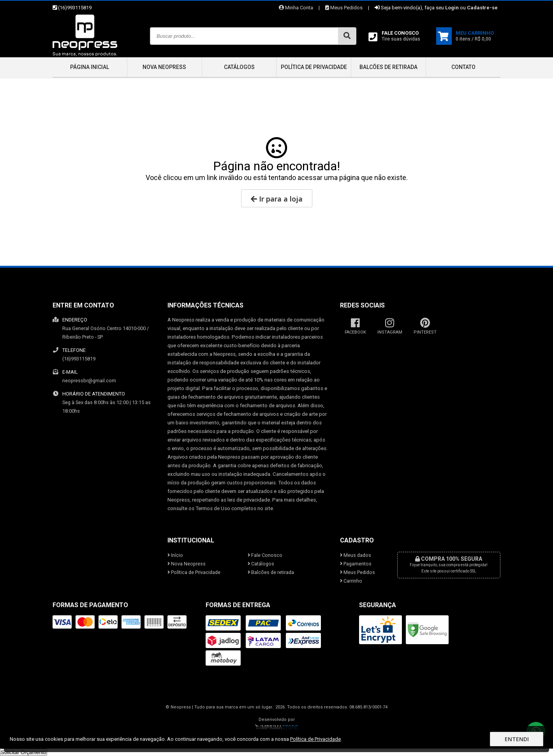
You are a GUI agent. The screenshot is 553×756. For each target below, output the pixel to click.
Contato (463, 67)
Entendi (517, 739)
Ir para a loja (277, 199)
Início (175, 555)
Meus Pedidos (344, 8)
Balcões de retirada (388, 67)
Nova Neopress (164, 67)
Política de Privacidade (314, 67)
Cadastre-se (482, 8)
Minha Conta (296, 8)
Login (452, 8)
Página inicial (90, 67)
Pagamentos (356, 564)
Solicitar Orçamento (24, 752)
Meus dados (356, 555)
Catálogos (239, 67)
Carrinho (351, 581)
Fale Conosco (265, 555)
